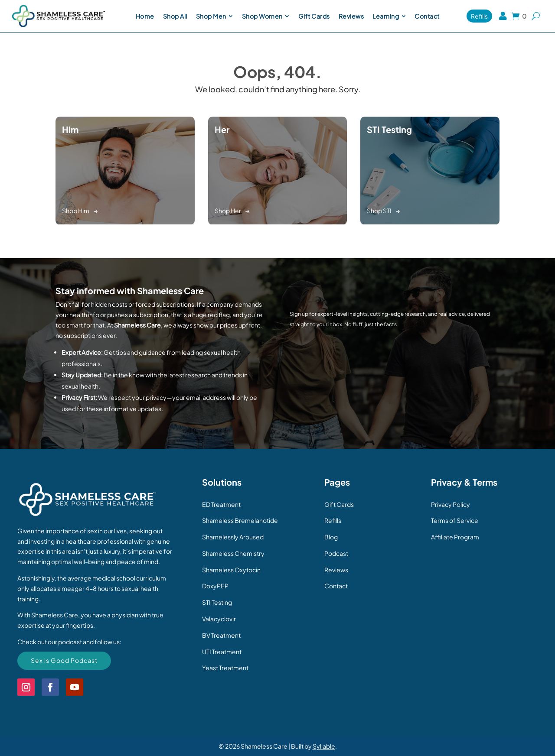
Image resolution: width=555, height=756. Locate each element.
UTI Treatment (222, 652)
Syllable (324, 746)
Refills (333, 520)
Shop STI (379, 211)
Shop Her (228, 211)
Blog (331, 537)
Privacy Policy (451, 504)
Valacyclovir (219, 619)
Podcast (336, 553)
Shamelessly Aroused (233, 537)
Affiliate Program (455, 537)
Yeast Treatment (225, 668)
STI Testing (217, 602)
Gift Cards (339, 504)
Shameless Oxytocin (231, 570)
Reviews (336, 570)
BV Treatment (221, 635)
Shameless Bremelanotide (240, 520)
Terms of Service (455, 520)
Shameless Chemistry (233, 553)
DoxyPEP (215, 586)
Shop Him (76, 211)
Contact (336, 586)
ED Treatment (221, 504)
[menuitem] (145, 16)
